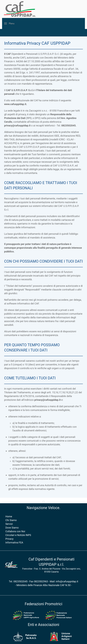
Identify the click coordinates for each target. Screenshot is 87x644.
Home (8, 516)
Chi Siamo (10, 520)
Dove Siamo (11, 528)
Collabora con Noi (15, 531)
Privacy (9, 539)
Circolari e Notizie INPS (18, 535)
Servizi (8, 524)
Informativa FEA (14, 543)
